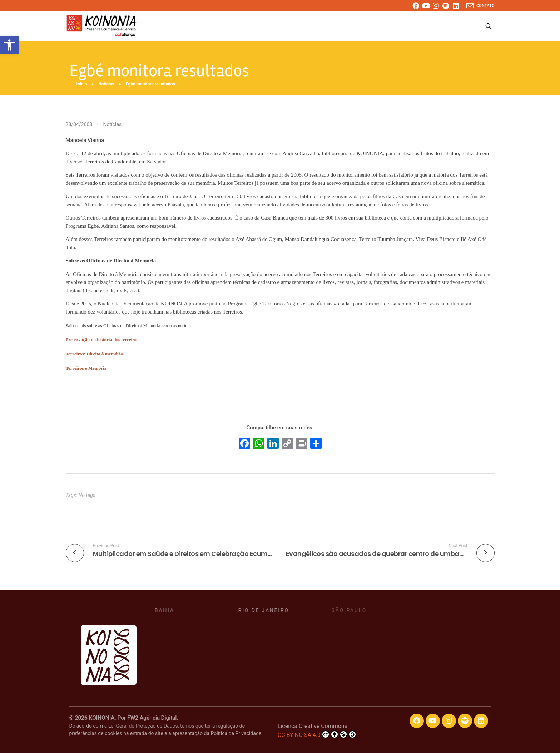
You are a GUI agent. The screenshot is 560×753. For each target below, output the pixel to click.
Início (82, 84)
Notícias (106, 84)
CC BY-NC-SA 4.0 (317, 734)
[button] (9, 45)
